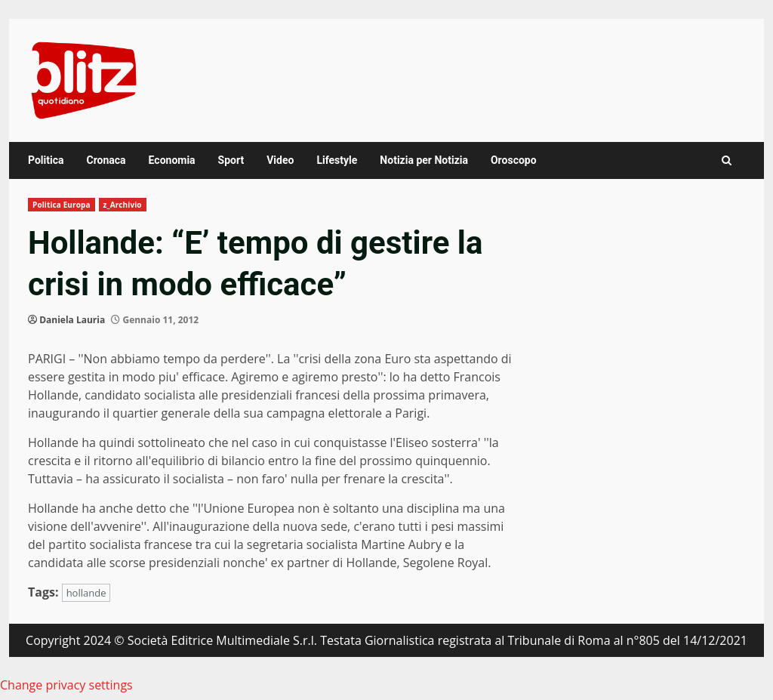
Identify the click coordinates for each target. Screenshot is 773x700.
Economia (172, 160)
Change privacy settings (66, 685)
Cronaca (106, 160)
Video (280, 160)
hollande (86, 593)
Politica (46, 160)
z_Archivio (123, 205)
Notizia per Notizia (424, 160)
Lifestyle (337, 160)
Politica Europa (62, 205)
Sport (231, 160)
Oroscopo (514, 160)
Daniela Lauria (72, 320)
